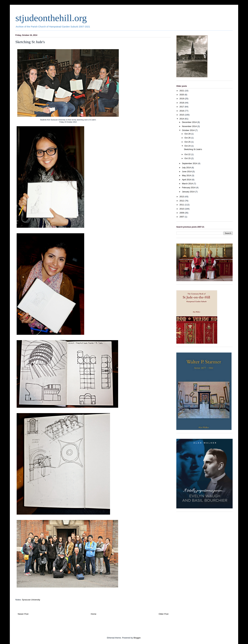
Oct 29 (188, 134)
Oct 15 (188, 158)
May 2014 (187, 175)
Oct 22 (188, 154)
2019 (182, 99)
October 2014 (189, 130)
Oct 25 (188, 142)
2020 (182, 95)
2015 (182, 115)
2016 (182, 111)
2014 (182, 119)
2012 (182, 201)
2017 (182, 107)
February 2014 (189, 188)
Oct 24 (188, 146)
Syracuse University (31, 600)
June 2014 (187, 172)
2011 (182, 205)
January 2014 (189, 192)
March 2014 (188, 184)
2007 (182, 217)
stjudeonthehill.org (51, 18)
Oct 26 (188, 138)
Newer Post (23, 614)
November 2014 (190, 126)
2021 (182, 91)
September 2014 (190, 163)
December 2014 (190, 122)
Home (94, 614)
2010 (182, 209)
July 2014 (187, 168)
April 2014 (187, 180)
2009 (182, 213)
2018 (182, 103)
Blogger (137, 638)
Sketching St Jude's (193, 149)
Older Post (164, 614)
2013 (182, 197)
